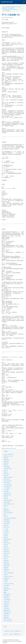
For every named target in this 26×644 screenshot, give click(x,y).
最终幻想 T (6, 465)
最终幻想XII (6, 562)
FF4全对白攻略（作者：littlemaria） (10, 9)
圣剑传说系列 (7, 553)
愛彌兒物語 (6, 509)
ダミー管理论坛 (7, 488)
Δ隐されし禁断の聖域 (8, 454)
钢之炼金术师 (7, 523)
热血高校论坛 (7, 598)
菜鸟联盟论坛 (7, 596)
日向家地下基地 (7, 493)
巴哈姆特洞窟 (7, 467)
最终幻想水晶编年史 (8, 500)
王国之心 (6, 559)
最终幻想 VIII (7, 460)
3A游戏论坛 (6, 571)
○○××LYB (6, 529)
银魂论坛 (6, 506)
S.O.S (5, 507)
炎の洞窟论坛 (7, 585)
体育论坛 (6, 555)
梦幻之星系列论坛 (8, 481)
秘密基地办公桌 (7, 495)
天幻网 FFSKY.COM (7, 2)
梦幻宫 (5, 515)
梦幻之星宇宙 (7, 483)
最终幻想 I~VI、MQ (16, 7)
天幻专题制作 (7, 522)
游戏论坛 (6, 470)
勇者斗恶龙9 (7, 527)
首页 (3, 7)
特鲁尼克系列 (7, 564)
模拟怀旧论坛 (7, 569)
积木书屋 (6, 497)
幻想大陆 (6, 575)
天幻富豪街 (6, 490)
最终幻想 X (6, 463)
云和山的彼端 (7, 502)
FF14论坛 (11, 634)
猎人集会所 (6, 492)
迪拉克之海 (6, 615)
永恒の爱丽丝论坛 (8, 486)
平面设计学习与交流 (8, 576)
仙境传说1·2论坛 (7, 612)
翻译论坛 (6, 541)
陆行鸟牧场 (6, 474)
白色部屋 (6, 580)
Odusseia (6, 525)
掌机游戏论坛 (7, 578)
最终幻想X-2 (7, 557)
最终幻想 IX (6, 461)
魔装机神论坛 (7, 610)
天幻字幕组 (6, 532)
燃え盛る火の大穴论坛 (9, 584)
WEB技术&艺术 (7, 543)
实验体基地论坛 (7, 589)
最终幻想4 (5, 8)
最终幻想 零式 (17, 634)
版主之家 (6, 587)
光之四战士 (6, 530)
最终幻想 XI (6, 550)
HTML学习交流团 (8, 484)
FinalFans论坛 (7, 601)
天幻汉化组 (7, 631)
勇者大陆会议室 (7, 594)
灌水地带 (6, 536)
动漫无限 (6, 546)
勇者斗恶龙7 (18, 631)
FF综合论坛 (6, 605)
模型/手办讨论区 (7, 619)
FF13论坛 (12, 631)
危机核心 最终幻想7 (8, 477)
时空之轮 (6, 516)
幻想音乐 (6, 472)
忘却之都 (6, 476)
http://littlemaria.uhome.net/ (10, 448)
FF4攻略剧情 (11, 8)
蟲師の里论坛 (7, 511)
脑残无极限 (6, 617)
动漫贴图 (6, 568)
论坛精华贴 (8, 7)
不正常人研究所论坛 (8, 513)
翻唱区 (5, 592)
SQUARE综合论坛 (8, 469)
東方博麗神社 (7, 614)
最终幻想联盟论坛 (8, 539)
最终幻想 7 (6, 458)
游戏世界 (6, 591)
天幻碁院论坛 (7, 608)
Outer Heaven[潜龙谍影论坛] (10, 518)
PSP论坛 (6, 582)
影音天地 (6, 538)
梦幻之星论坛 (7, 479)
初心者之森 (6, 548)
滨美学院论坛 (7, 603)
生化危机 (6, 534)
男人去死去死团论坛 (8, 621)
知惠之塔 (6, 545)
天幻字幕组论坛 (7, 599)
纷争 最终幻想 (7, 520)
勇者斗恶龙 (6, 561)
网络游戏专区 (7, 552)
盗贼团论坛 (6, 607)
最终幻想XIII (6, 566)
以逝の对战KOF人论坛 (9, 504)
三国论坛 (6, 499)
